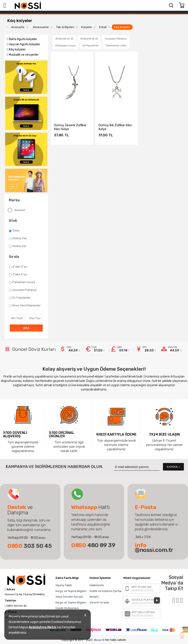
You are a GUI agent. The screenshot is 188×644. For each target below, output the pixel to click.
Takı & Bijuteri (65, 27)
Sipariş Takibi (64, 585)
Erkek (103, 27)
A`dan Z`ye (18, 267)
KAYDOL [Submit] (173, 467)
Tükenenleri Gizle (116, 46)
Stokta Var (18, 246)
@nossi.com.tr (154, 548)
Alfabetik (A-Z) (64, 39)
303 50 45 (30, 546)
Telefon (10, 601)
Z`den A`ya (18, 274)
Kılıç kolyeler (122, 27)
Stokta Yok (18, 238)
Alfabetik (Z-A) (89, 39)
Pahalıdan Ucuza (22, 282)
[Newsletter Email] (137, 467)
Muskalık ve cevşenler (24, 55)
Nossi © (99, 640)
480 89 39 (93, 545)
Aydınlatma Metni (42, 627)
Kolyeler (87, 27)
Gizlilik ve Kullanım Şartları (106, 591)
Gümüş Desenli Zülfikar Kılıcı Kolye (70, 127)
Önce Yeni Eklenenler (25, 305)
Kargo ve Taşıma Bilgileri (71, 591)
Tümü (14, 231)
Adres (10, 589)
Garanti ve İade (99, 602)
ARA (26, 328)
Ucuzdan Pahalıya (23, 290)
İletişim (94, 597)
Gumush (17, 210)
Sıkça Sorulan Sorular (69, 597)
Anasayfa (18, 27)
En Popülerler (20, 298)
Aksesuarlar (41, 27)
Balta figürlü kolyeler (23, 39)
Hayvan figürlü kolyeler (25, 44)
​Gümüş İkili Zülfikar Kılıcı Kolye (115, 127)
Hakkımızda (97, 585)
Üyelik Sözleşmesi (67, 608)
